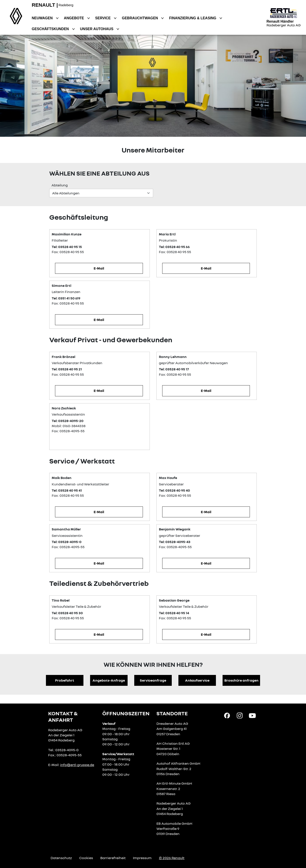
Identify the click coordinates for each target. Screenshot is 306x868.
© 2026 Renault (172, 858)
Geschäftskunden (51, 29)
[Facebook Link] (227, 715)
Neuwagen (43, 18)
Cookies (86, 858)
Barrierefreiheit (113, 858)
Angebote (74, 18)
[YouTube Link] (252, 715)
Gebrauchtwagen (140, 18)
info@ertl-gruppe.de (77, 765)
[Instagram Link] (240, 715)
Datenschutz (61, 858)
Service (103, 18)
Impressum (142, 858)
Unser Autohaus (97, 29)
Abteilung (60, 185)
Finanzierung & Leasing (193, 18)
